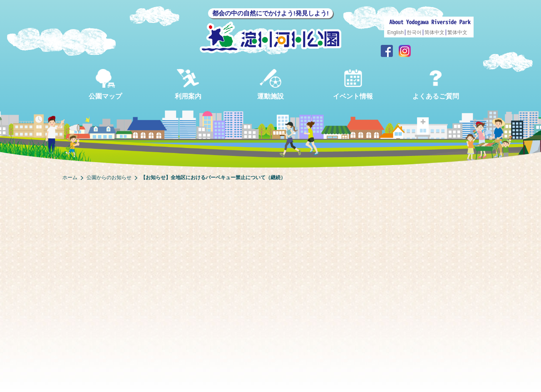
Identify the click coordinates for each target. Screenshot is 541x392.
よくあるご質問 (436, 84)
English (396, 32)
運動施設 (270, 84)
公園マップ (105, 84)
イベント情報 (353, 84)
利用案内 (188, 84)
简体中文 (434, 32)
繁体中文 (457, 32)
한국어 (414, 32)
